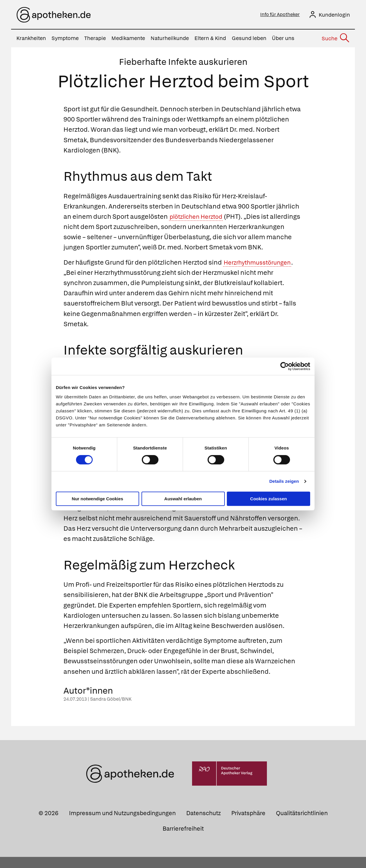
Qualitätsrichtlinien (302, 824)
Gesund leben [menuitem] (249, 39)
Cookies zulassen (269, 499)
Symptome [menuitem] (65, 39)
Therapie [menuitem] (95, 39)
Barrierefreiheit (183, 840)
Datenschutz (203, 824)
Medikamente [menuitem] (128, 39)
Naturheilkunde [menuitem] (170, 39)
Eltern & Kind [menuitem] (210, 39)
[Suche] (335, 39)
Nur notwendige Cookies (98, 499)
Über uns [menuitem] (283, 39)
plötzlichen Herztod (199, 217)
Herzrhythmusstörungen (261, 274)
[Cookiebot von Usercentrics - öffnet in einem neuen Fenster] (285, 366)
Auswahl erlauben (183, 499)
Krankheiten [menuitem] (31, 39)
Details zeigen (284, 481)
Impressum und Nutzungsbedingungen (122, 824)
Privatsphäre (248, 824)
